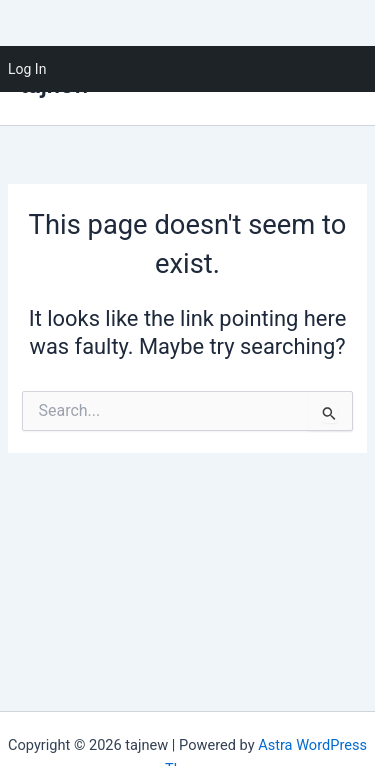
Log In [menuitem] (27, 69)
